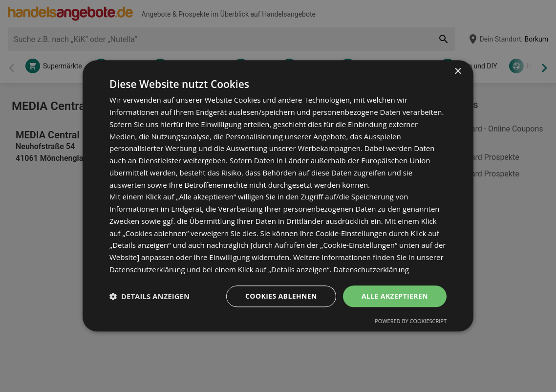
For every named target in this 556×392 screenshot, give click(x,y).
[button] (150, 296)
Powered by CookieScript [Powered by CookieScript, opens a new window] (411, 321)
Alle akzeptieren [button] (395, 296)
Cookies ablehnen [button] (281, 296)
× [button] (458, 72)
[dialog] (278, 196)
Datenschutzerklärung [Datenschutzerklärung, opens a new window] (371, 269)
